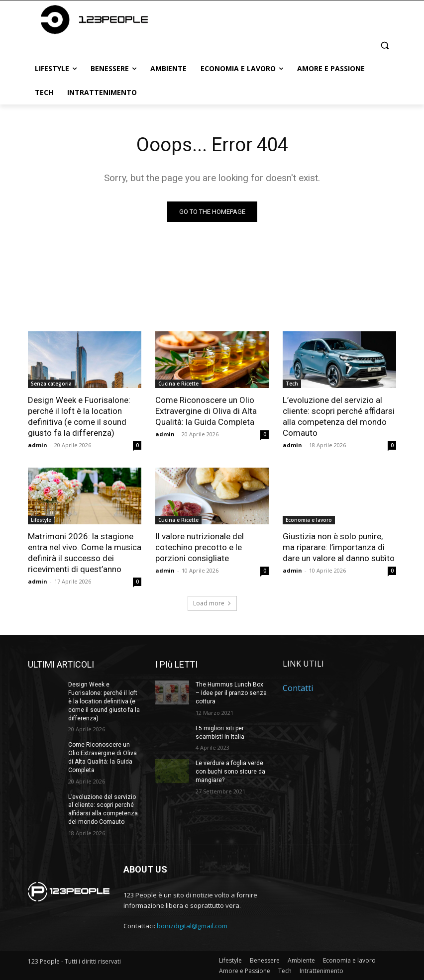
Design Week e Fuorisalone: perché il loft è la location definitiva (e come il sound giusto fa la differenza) (79, 416)
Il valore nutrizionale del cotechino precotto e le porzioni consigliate (200, 547)
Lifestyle (41, 520)
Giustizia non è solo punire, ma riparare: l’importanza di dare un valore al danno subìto (339, 547)
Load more (212, 603)
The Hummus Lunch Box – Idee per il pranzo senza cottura (231, 693)
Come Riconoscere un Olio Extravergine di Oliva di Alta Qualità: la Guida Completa (206, 411)
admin (38, 445)
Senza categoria (51, 384)
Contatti (298, 688)
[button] (384, 45)
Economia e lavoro (309, 520)
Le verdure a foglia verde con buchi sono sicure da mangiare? (230, 772)
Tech (292, 384)
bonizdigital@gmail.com (192, 926)
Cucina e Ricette (178, 384)
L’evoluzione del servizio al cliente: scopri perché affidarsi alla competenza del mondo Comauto (339, 416)
